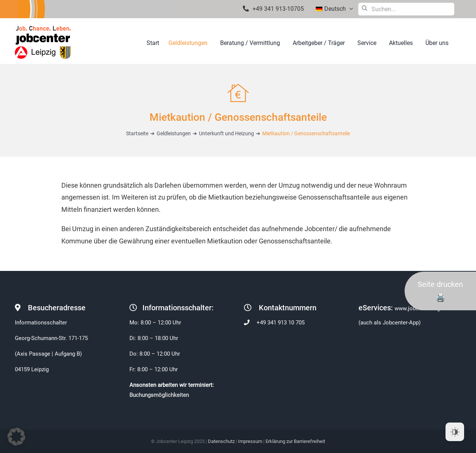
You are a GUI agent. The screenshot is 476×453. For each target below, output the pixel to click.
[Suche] (365, 8)
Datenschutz (221, 441)
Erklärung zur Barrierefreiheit (295, 441)
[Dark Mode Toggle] (455, 432)
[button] (16, 437)
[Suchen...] (406, 9)
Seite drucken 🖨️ (440, 291)
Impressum (250, 441)
